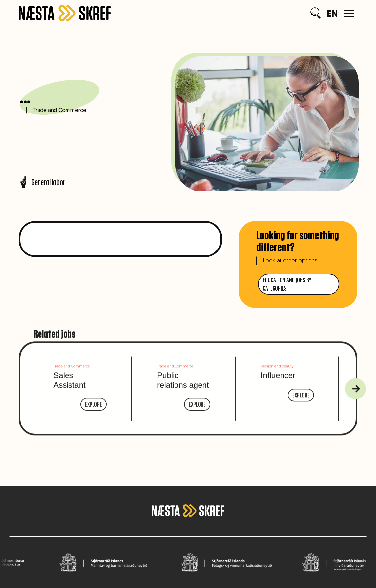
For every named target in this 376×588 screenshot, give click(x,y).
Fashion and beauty (277, 374)
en (332, 15)
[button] (349, 13)
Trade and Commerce (58, 111)
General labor (42, 182)
